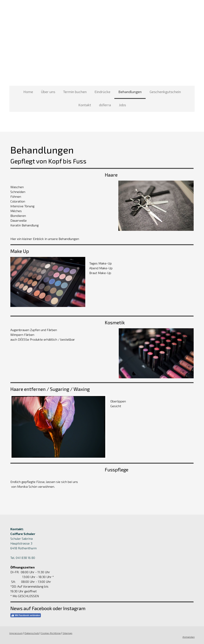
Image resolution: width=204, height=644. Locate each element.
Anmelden (189, 637)
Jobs (122, 105)
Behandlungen (130, 92)
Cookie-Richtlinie (51, 633)
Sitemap (67, 633)
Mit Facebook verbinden (26, 615)
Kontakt (85, 105)
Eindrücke (102, 92)
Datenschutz (32, 633)
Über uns (48, 92)
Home (28, 92)
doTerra (105, 105)
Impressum (16, 633)
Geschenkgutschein (165, 92)
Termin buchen (75, 92)
